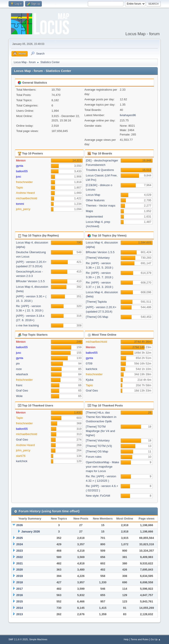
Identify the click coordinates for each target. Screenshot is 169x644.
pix (18, 363)
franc (19, 385)
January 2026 (31, 531)
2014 (20, 608)
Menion (21, 160)
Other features (95, 200)
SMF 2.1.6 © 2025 (18, 639)
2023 (20, 551)
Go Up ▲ (156, 639)
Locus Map (93, 195)
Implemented (94, 217)
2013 (20, 614)
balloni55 (22, 171)
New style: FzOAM (98, 496)
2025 (20, 538)
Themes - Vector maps (101, 206)
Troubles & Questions (100, 170)
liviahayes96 (128, 115)
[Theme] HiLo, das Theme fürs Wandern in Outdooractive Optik (101, 417)
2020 (20, 570)
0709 (89, 363)
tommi (20, 204)
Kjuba (90, 380)
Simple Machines (38, 639)
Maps (89, 211)
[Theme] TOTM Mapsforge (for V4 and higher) (100, 431)
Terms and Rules (140, 639)
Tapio (20, 188)
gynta (20, 166)
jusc (19, 177)
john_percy (23, 209)
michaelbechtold (27, 198)
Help (126, 639)
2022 (20, 557)
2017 (20, 589)
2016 (20, 595)
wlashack (22, 374)
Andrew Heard (25, 193)
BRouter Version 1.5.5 (30, 281)
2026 (20, 525)
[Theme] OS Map (97, 317)
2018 (20, 582)
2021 (20, 563)
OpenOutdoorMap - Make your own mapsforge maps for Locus (102, 467)
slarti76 (21, 456)
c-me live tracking (28, 325)
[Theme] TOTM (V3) (99, 446)
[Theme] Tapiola (96, 302)
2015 (20, 601)
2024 (20, 544)
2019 (20, 576)
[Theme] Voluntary (98, 258)
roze (19, 369)
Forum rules (94, 457)
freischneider (24, 182)
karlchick (92, 369)
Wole (19, 396)
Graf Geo (22, 391)
